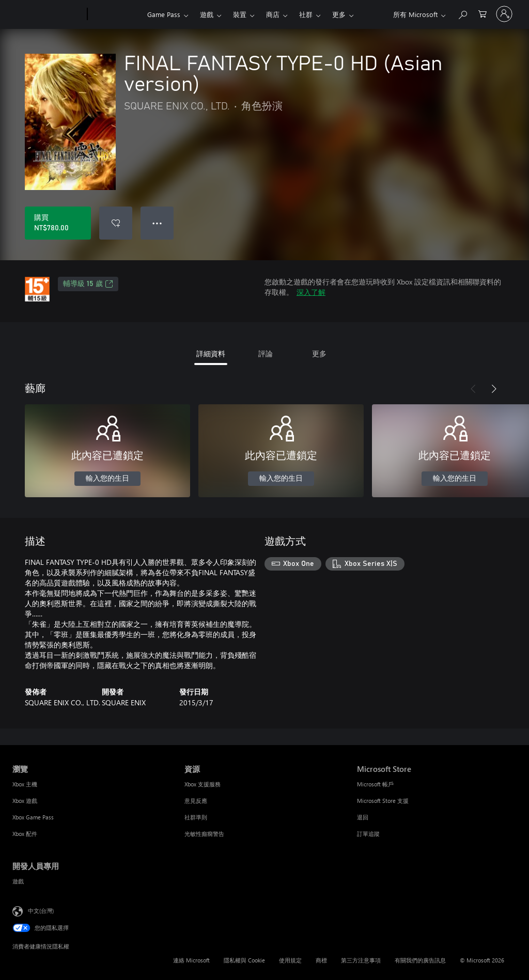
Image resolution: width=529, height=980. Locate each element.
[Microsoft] (48, 14)
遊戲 (207, 14)
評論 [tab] (266, 353)
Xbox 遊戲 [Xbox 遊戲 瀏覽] (25, 801)
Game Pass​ (164, 14)
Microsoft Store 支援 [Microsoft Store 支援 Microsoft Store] (383, 801)
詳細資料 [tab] (211, 353)
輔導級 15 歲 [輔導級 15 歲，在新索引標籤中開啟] (88, 284)
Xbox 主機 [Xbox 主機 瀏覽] (25, 784)
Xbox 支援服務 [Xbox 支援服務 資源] (203, 784)
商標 (321, 960)
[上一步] (473, 389)
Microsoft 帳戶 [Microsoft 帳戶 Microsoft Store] (375, 784)
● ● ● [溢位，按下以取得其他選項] (157, 223)
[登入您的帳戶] (504, 14)
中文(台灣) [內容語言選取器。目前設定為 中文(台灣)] (41, 911)
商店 (273, 14)
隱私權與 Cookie (244, 960)
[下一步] (494, 389)
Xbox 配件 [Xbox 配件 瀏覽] (25, 834)
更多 (339, 14)
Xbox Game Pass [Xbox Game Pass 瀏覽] (33, 817)
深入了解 (311, 292)
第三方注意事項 (361, 960)
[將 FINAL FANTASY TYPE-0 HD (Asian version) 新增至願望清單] (116, 223)
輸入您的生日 (107, 479)
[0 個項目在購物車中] (483, 13)
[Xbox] (116, 14)
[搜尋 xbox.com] (462, 13)
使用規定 (290, 960)
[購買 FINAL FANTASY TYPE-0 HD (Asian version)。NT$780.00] (58, 223)
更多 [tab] (319, 353)
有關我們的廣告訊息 (420, 960)
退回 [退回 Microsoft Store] (363, 817)
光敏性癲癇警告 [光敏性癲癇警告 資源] (204, 834)
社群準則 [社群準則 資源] (196, 817)
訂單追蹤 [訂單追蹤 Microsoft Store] (368, 834)
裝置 (240, 14)
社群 (306, 14)
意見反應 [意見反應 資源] (196, 801)
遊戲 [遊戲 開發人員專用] (18, 881)
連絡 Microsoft (191, 960)
